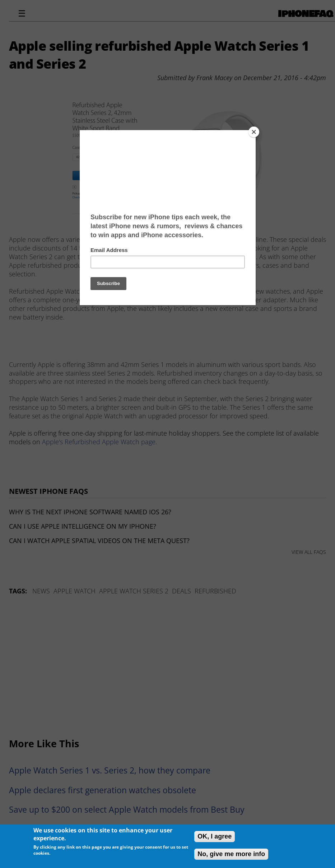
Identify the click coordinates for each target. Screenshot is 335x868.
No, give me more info (231, 854)
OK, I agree (215, 836)
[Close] (254, 132)
